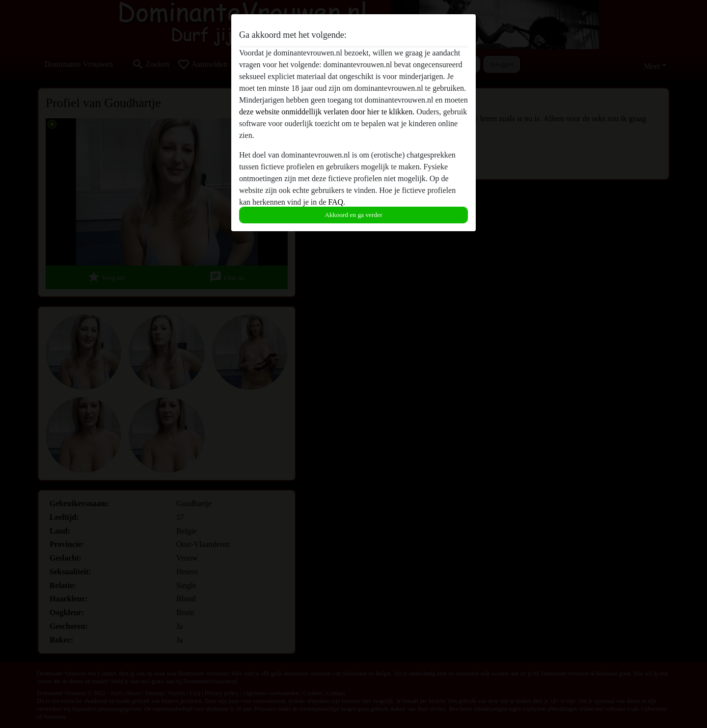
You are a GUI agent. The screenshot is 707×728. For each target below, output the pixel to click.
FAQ (336, 202)
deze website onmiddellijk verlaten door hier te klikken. (327, 112)
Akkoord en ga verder (353, 215)
